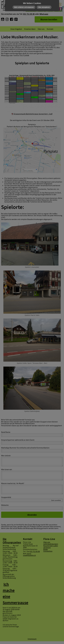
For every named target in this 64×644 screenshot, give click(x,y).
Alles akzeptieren (44, 7)
